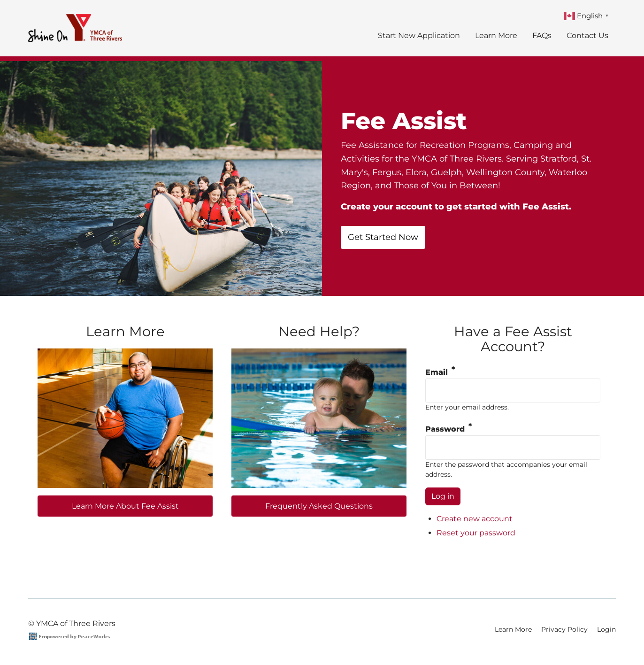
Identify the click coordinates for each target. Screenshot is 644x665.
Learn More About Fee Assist (125, 506)
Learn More (513, 629)
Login (606, 629)
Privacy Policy (564, 629)
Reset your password (476, 533)
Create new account (475, 519)
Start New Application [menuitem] (419, 35)
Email (437, 372)
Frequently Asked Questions (319, 506)
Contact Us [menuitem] (587, 35)
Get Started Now (383, 237)
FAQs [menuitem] (542, 35)
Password (445, 429)
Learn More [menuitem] (496, 35)
